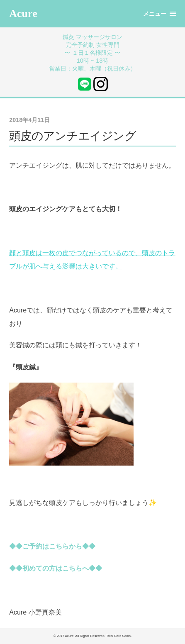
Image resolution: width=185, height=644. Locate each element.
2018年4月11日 (29, 120)
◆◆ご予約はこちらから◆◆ (52, 546)
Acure (23, 13)
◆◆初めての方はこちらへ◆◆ (56, 568)
